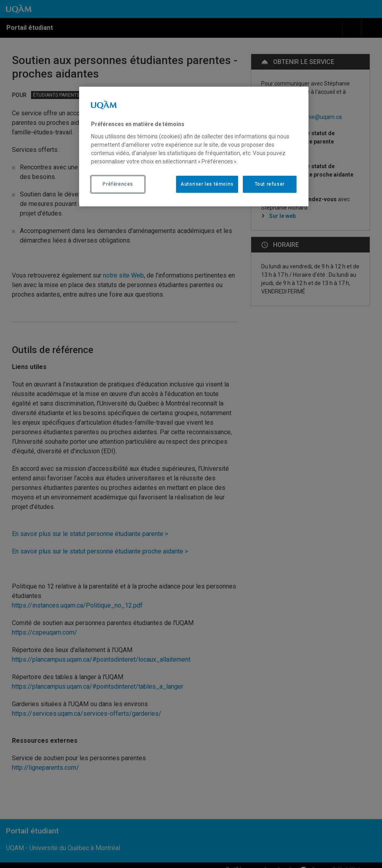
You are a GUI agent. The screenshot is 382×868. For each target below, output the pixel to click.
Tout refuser (270, 184)
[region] (194, 146)
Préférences (118, 184)
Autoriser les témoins (207, 184)
